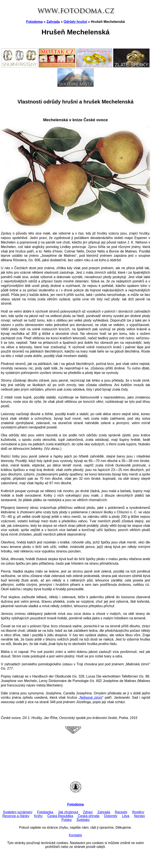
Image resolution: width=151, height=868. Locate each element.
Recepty (121, 812)
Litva (126, 816)
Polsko (67, 820)
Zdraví (88, 812)
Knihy (38, 816)
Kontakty (75, 835)
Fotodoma (34, 22)
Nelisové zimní (91, 697)
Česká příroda (89, 816)
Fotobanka (45, 812)
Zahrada (53, 22)
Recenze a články (16, 816)
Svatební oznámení (18, 812)
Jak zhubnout (68, 812)
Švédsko (83, 820)
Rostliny (138, 812)
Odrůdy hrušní (75, 22)
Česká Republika (60, 816)
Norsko (139, 816)
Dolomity (111, 816)
